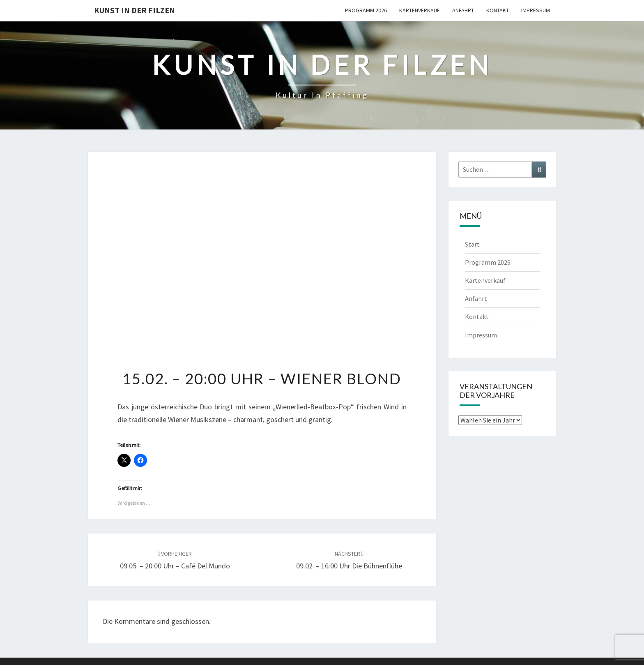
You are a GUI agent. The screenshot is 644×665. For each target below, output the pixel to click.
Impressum (536, 10)
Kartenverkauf (420, 10)
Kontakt (498, 10)
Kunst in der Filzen (135, 10)
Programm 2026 (366, 10)
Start (472, 244)
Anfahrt (463, 10)
